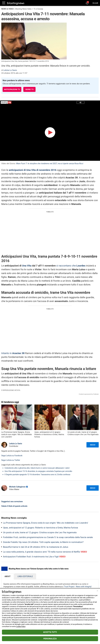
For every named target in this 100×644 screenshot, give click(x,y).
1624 (51, 598)
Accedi (95, 3)
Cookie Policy (21, 627)
